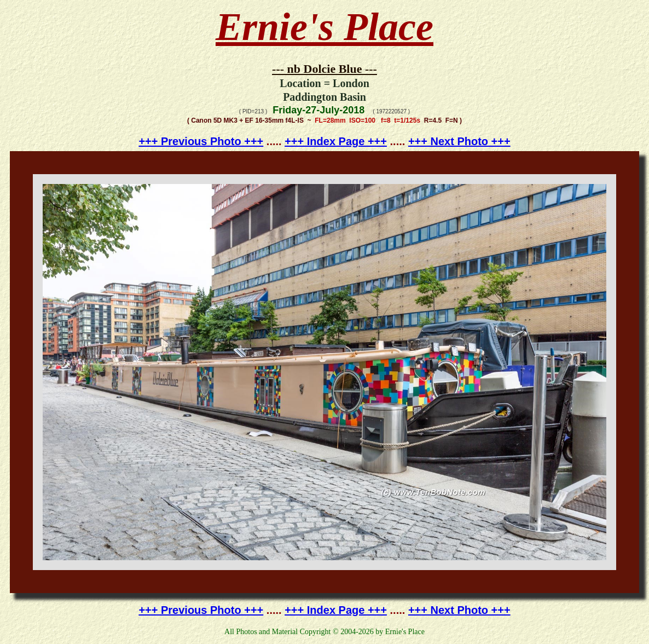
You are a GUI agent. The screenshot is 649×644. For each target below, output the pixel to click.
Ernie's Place (324, 27)
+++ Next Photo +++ (459, 141)
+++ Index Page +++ (336, 141)
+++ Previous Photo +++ (201, 141)
